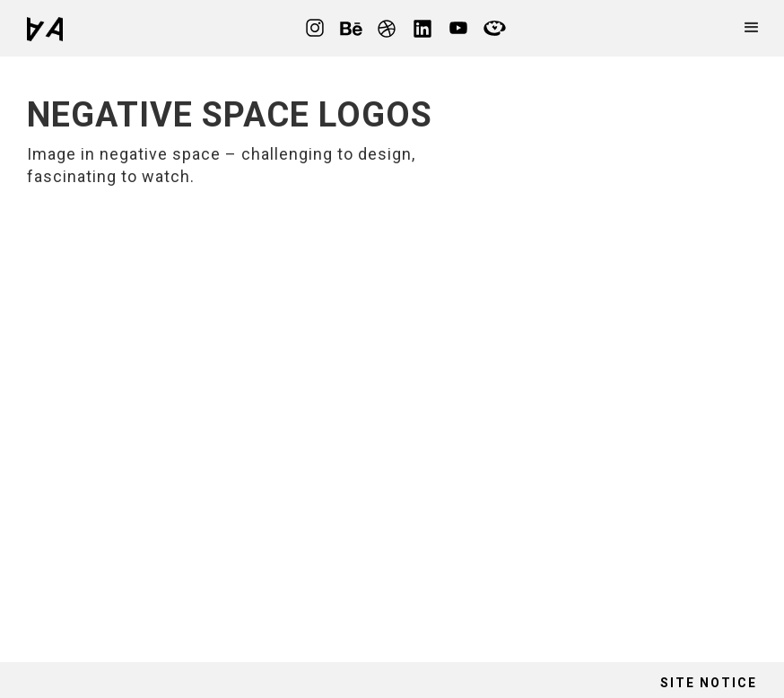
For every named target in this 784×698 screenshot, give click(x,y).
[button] (752, 28)
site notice (709, 683)
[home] (45, 29)
